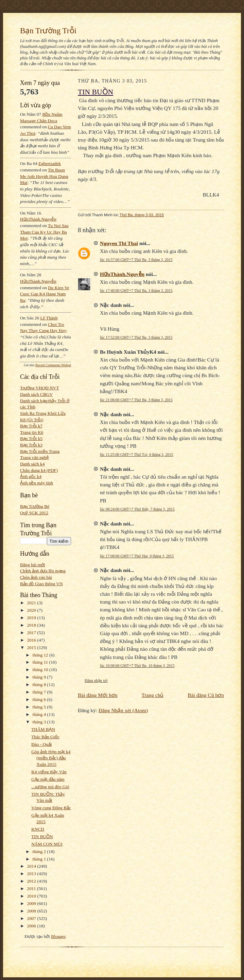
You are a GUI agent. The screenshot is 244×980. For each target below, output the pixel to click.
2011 (32, 889)
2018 (32, 625)
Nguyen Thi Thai (119, 243)
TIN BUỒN (42, 837)
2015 (32, 648)
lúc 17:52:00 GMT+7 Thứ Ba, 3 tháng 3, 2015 (136, 337)
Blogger (58, 936)
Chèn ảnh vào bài (36, 577)
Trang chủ (153, 695)
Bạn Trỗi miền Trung (40, 451)
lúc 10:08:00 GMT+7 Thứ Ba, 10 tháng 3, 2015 (137, 666)
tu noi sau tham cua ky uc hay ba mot (44, 232)
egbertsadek (50, 163)
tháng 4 (40, 714)
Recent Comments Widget (53, 365)
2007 (32, 918)
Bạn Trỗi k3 (31, 445)
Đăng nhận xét (96, 681)
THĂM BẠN (43, 729)
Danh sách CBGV (36, 394)
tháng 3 (40, 722)
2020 (32, 610)
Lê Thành (49, 318)
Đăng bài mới (33, 565)
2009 (32, 903)
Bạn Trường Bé (35, 506)
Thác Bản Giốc (45, 737)
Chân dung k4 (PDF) (39, 470)
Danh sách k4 (32, 464)
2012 (32, 881)
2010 (32, 896)
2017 (32, 633)
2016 (32, 640)
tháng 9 (40, 677)
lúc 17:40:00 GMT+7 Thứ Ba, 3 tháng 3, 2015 (136, 291)
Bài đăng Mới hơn (98, 695)
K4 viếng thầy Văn (49, 772)
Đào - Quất (41, 744)
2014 (32, 866)
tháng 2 (40, 852)
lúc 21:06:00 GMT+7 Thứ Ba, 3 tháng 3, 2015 (136, 400)
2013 (32, 874)
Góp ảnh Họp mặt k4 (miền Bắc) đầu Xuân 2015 (51, 758)
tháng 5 (40, 707)
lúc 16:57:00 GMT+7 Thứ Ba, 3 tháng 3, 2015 (136, 260)
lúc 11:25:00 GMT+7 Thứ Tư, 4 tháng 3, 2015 (136, 455)
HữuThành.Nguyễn (38, 219)
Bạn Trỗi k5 (31, 438)
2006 (32, 926)
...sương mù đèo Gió (50, 787)
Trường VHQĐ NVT (40, 388)
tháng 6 (40, 699)
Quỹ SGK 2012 (34, 513)
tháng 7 (40, 692)
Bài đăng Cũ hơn (206, 695)
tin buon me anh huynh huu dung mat (44, 176)
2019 (32, 618)
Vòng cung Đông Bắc (51, 808)
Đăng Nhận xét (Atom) (123, 710)
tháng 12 (41, 655)
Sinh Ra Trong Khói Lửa (43, 413)
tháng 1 (40, 859)
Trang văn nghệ (34, 457)
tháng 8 (40, 685)
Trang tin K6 (32, 432)
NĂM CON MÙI (47, 844)
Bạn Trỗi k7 (31, 426)
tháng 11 (41, 662)
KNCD (38, 829)
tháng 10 (41, 670)
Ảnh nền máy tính (37, 483)
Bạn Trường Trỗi (48, 31)
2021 (32, 603)
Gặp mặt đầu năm (48, 779)
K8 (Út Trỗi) (32, 420)
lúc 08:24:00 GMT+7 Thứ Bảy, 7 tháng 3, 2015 (137, 509)
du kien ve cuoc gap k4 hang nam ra (45, 294)
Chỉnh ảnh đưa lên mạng (43, 571)
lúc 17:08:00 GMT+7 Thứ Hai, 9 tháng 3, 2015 (137, 556)
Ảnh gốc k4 (31, 476)
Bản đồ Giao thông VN (41, 584)
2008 (32, 911)
